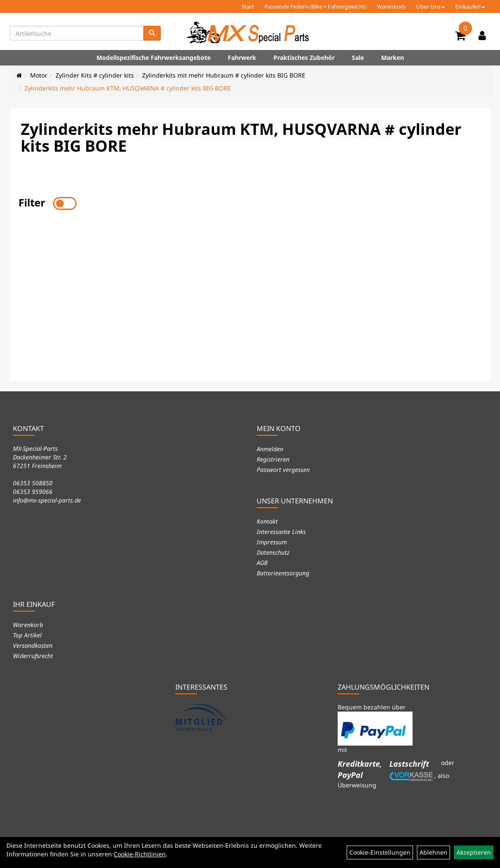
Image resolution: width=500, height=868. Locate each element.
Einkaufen (470, 6)
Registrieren (273, 459)
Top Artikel (27, 635)
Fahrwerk (242, 58)
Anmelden (270, 449)
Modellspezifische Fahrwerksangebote (154, 58)
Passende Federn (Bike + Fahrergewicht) (315, 6)
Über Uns (430, 6)
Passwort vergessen (283, 470)
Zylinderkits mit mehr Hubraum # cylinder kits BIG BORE (224, 75)
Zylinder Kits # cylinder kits (95, 75)
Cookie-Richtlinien (140, 854)
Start (248, 6)
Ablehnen (433, 852)
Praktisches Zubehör (304, 58)
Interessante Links (281, 532)
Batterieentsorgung (283, 573)
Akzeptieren (474, 852)
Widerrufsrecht (33, 656)
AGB (262, 563)
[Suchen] (152, 33)
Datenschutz (273, 552)
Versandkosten (33, 645)
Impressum (272, 542)
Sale (358, 58)
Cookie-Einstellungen (380, 852)
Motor (39, 75)
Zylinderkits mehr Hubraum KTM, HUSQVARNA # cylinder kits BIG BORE (128, 88)
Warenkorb (391, 6)
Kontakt (267, 521)
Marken (393, 58)
